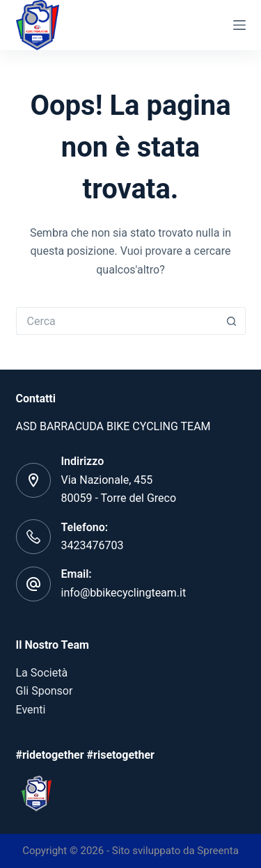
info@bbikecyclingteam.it (124, 593)
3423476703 (93, 545)
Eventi (31, 710)
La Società (42, 673)
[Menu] (239, 25)
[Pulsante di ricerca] (232, 321)
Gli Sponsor (45, 691)
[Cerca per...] (117, 321)
